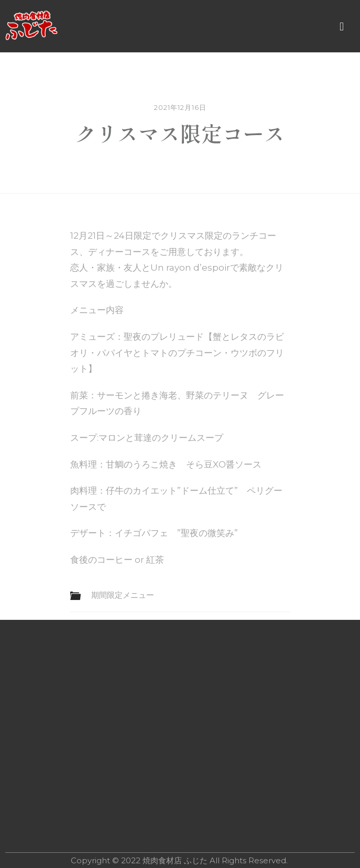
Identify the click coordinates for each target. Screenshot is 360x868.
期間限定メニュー (123, 595)
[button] (341, 26)
